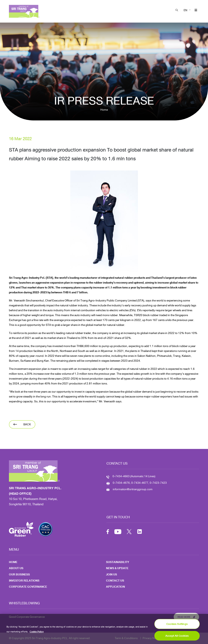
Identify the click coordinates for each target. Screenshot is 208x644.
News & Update (117, 568)
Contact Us (115, 581)
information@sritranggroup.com (133, 489)
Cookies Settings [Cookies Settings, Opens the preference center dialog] (177, 626)
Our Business (19, 575)
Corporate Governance (28, 587)
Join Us (112, 575)
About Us (16, 568)
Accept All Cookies (177, 638)
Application (115, 587)
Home (104, 110)
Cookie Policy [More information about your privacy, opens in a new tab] (37, 634)
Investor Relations (24, 581)
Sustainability (118, 562)
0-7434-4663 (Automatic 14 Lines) (134, 476)
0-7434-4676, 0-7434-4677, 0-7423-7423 (140, 483)
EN (185, 10)
